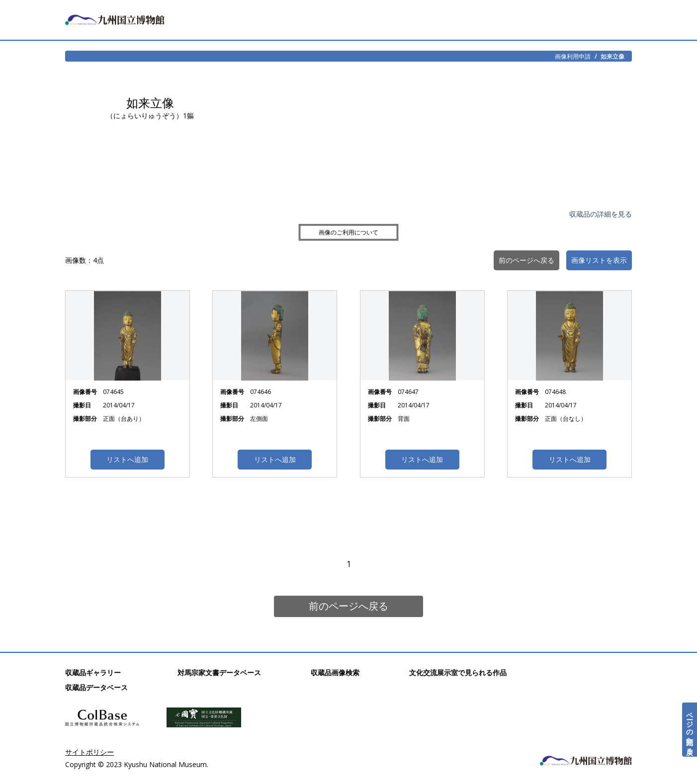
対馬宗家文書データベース (219, 672)
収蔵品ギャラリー (93, 672)
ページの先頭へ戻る (690, 730)
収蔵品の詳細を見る (601, 214)
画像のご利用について (348, 232)
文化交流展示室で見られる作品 (458, 672)
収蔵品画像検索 (335, 672)
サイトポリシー (89, 752)
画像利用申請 (573, 56)
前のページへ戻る (348, 606)
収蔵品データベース (96, 687)
